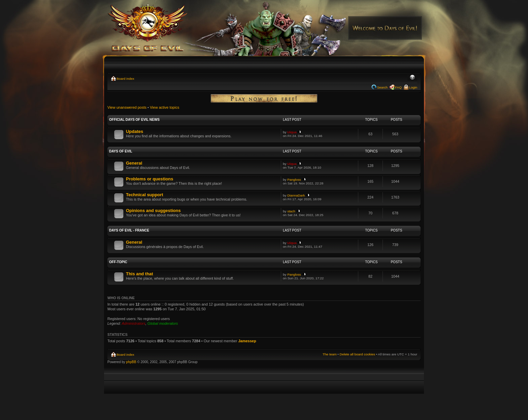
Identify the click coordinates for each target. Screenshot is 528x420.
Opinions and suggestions (153, 211)
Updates (135, 131)
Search (382, 87)
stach (291, 211)
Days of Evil (121, 151)
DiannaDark (296, 195)
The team (330, 354)
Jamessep (247, 341)
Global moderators (163, 323)
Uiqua (292, 132)
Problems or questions (150, 179)
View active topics (164, 107)
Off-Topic (118, 262)
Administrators (133, 323)
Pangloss (294, 180)
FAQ (398, 87)
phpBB (131, 362)
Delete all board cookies (357, 354)
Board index (125, 79)
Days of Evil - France (129, 230)
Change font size (412, 78)
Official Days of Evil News (134, 120)
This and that (140, 274)
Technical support (145, 195)
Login (413, 87)
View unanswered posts (127, 107)
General (134, 163)
